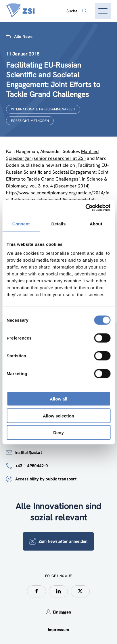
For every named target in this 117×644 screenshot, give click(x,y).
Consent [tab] (21, 224)
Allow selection (58, 416)
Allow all (58, 399)
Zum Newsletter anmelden (58, 541)
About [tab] (96, 224)
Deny (58, 433)
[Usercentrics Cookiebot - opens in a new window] (85, 208)
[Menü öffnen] (103, 11)
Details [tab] (59, 224)
